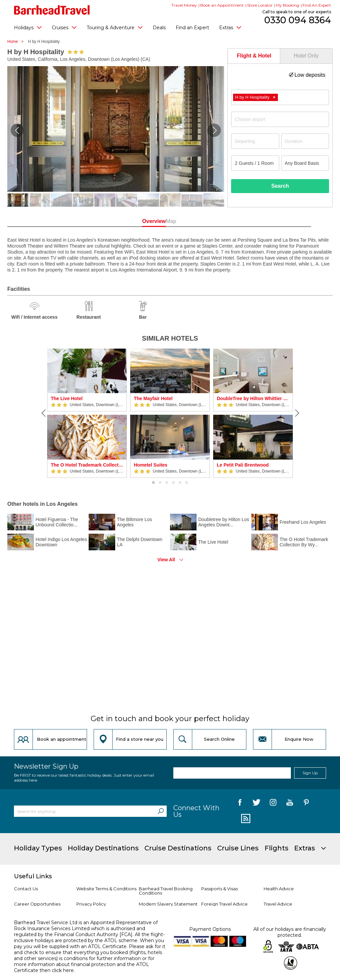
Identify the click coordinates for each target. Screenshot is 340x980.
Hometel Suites (151, 465)
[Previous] (44, 413)
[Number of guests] (255, 163)
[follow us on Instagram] (273, 804)
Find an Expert (192, 28)
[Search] (161, 811)
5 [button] (180, 483)
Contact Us (26, 889)
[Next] (296, 413)
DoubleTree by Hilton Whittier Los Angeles (253, 398)
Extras (230, 27)
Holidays (28, 27)
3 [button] (167, 483)
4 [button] (173, 483)
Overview (141, 221)
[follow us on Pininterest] (306, 804)
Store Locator (260, 5)
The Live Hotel (67, 398)
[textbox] (283, 119)
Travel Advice (278, 904)
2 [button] (160, 483)
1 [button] (153, 483)
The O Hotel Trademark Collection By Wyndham (87, 465)
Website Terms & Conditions (106, 889)
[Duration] (305, 141)
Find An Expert (317, 5)
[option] (87, 413)
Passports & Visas (219, 889)
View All (166, 560)
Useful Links (33, 876)
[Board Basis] (305, 163)
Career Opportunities (37, 904)
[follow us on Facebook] (240, 804)
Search (280, 186)
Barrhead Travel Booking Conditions (166, 891)
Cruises (64, 27)
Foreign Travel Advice (224, 904)
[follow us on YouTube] (290, 804)
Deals (159, 28)
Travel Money (184, 5)
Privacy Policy (91, 904)
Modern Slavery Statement (168, 904)
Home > (17, 42)
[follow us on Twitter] (256, 804)
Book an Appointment (222, 5)
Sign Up (310, 773)
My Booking (288, 5)
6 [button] (187, 483)
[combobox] (280, 97)
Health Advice (279, 889)
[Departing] (255, 141)
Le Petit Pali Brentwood (243, 465)
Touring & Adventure (115, 27)
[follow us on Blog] (245, 819)
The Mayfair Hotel (153, 398)
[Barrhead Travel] (52, 10)
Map (199, 221)
